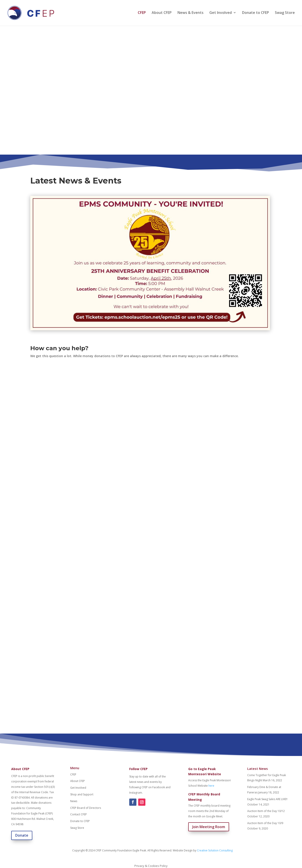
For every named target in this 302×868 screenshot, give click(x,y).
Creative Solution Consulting (215, 850)
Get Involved (221, 14)
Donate (22, 835)
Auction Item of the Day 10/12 (266, 811)
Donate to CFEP (256, 14)
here (211, 786)
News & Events (190, 14)
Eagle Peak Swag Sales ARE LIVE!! (267, 799)
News (74, 801)
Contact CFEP (79, 814)
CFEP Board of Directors (86, 808)
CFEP (142, 14)
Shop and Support (82, 794)
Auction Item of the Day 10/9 (265, 823)
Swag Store (285, 14)
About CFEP (162, 14)
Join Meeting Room (209, 827)
